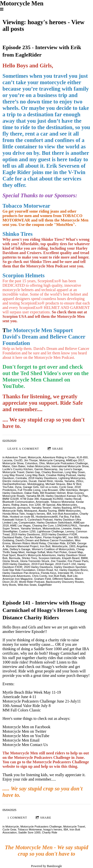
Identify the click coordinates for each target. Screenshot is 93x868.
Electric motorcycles (15, 481)
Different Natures (63, 579)
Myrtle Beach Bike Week (22, 692)
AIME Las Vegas (20, 525)
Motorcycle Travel (13, 472)
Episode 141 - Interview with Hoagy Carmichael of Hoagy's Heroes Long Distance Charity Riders (45, 610)
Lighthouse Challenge (50, 531)
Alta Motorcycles (67, 505)
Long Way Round (13, 475)
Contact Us (39, 745)
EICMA (71, 543)
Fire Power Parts (78, 561)
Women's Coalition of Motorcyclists (53, 549)
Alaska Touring (47, 511)
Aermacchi (9, 508)
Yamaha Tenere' (41, 508)
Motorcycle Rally (13, 511)
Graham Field (42, 579)
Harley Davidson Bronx (73, 570)
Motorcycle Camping (52, 460)
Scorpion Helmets (50, 558)
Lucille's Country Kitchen (18, 469)
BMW (84, 558)
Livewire (67, 528)
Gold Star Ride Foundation (19, 570)
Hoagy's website (55, 667)
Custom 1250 (27, 531)
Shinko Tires (30, 558)
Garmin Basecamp (46, 469)
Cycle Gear (66, 487)
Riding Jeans (19, 505)
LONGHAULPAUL (66, 525)
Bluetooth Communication (18, 502)
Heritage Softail (36, 552)
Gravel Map (76, 552)
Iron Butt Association (65, 514)
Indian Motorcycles (38, 466)
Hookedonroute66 (47, 517)
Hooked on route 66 (22, 517)
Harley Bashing (62, 508)
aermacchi (24, 508)
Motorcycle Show (13, 463)
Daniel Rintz (46, 481)
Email (35, 740)
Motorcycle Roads (14, 496)
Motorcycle (34, 457)
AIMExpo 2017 (75, 460)
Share (55, 449)
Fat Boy (64, 517)
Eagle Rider (16, 172)
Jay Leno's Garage (70, 469)
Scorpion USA (14, 316)
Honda (59, 481)
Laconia (7, 460)
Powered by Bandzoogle (46, 866)
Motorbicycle (60, 546)
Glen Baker (18, 466)
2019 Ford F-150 (66, 564)
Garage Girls (31, 487)
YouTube (8, 487)
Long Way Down (75, 472)
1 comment (17, 818)
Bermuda (15, 558)
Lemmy (70, 531)
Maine (6, 466)
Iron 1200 (35, 505)
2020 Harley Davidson (16, 564)
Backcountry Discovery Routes (65, 582)
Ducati (33, 481)
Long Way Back (35, 475)
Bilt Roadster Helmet (53, 493)
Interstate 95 (65, 573)
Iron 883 (74, 537)
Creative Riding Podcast (61, 475)
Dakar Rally (31, 493)
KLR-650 (82, 457)
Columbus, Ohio (35, 463)
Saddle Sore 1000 (29, 832)
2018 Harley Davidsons (43, 478)
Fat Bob (75, 517)
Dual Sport (9, 555)
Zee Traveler (59, 561)
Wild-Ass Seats (27, 585)
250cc (80, 481)
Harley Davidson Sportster (70, 567)
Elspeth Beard (71, 558)
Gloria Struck (11, 561)
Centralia (21, 478)
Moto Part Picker (57, 552)
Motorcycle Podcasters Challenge (67, 463)
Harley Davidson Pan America (21, 573)
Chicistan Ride (57, 543)
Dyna (18, 487)
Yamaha (69, 481)
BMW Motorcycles (69, 511)
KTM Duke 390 (30, 499)
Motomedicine (51, 528)
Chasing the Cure (43, 525)
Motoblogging (36, 484)
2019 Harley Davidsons (26, 534)
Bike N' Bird (74, 484)
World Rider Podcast (32, 582)
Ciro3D (18, 460)
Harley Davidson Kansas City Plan (67, 496)
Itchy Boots (9, 585)
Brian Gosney (75, 493)
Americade (42, 502)
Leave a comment (23, 449)
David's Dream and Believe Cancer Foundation (45, 540)
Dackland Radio (12, 537)
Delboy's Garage (20, 549)
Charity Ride (50, 832)
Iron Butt (45, 546)
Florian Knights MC (55, 537)
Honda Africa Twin (14, 514)
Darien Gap (33, 472)
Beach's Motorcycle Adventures (36, 555)
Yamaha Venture (31, 528)
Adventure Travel (16, 457)
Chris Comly (39, 576)
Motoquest (31, 511)
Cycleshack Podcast (40, 520)
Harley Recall (73, 499)
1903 (72, 546)
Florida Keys (49, 573)
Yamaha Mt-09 (35, 496)
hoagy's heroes (36, 514)
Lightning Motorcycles (72, 478)
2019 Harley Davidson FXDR (59, 534)
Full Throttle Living (29, 490)
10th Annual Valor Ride (22, 706)
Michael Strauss (56, 484)
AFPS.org (79, 508)
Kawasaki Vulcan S (14, 520)
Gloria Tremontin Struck (35, 561)
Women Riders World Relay (29, 543)
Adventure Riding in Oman (59, 457)
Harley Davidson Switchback (54, 523)
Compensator (27, 523)
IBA (49, 514)
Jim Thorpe (31, 460)
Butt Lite (72, 576)
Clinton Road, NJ (47, 570)
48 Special (49, 505)
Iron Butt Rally (57, 576)
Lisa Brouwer (50, 490)
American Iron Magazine (17, 579)
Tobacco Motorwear (62, 502)
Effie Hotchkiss (69, 490)
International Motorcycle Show (70, 466)
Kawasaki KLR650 (52, 499)
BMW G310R (11, 499)
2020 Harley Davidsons (38, 567)
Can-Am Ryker (33, 537)
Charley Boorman (52, 472)
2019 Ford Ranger (42, 564)
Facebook (43, 727)
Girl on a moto (49, 487)
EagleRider (45, 585)
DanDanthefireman (14, 484)
